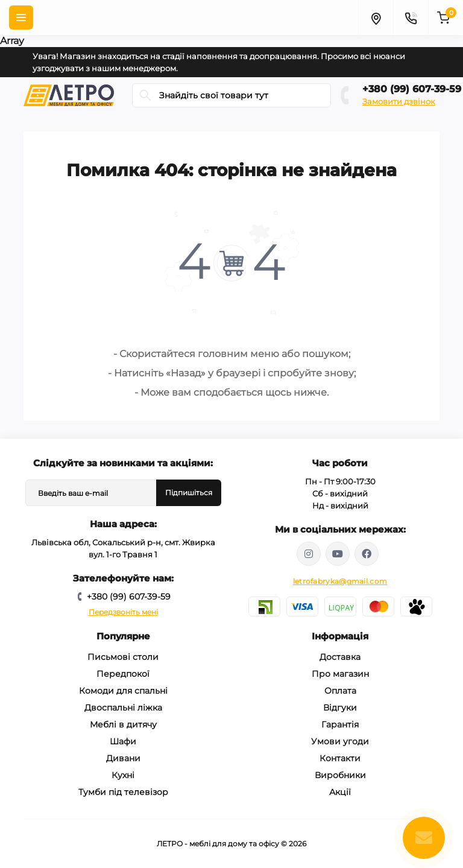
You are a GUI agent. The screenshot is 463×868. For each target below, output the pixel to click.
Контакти (340, 758)
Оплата (340, 691)
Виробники (340, 775)
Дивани (123, 758)
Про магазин (340, 674)
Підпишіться (189, 493)
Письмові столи (123, 657)
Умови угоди (340, 741)
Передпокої (123, 674)
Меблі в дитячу (123, 724)
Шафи (123, 741)
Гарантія (340, 724)
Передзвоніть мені (123, 612)
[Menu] (21, 17)
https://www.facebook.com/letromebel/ (367, 554)
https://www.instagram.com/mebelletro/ (309, 554)
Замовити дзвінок (399, 101)
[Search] (145, 95)
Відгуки (340, 708)
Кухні (123, 775)
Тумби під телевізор (123, 792)
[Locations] (376, 17)
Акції (340, 792)
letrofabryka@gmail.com (340, 581)
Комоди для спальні (123, 691)
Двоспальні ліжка (123, 708)
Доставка (340, 657)
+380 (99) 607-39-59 (412, 89)
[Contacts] (411, 17)
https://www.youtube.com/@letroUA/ (338, 554)
